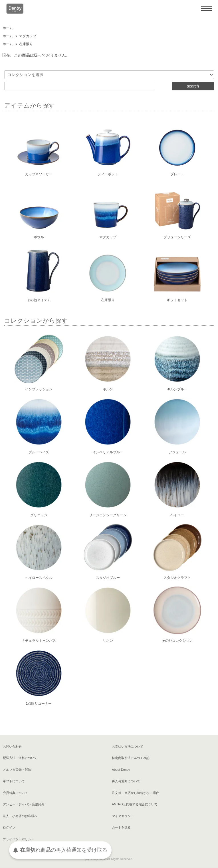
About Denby (121, 770)
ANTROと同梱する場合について (135, 804)
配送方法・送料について (20, 758)
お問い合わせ (12, 746)
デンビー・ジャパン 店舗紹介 (24, 804)
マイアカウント (123, 816)
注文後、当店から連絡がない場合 (135, 793)
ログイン (9, 827)
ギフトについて (14, 781)
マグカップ (28, 36)
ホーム (8, 28)
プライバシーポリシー (19, 839)
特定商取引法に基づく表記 (131, 758)
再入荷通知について (126, 781)
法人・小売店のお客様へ (20, 816)
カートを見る (121, 827)
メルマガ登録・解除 (17, 770)
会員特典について (15, 793)
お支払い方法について (128, 746)
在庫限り (26, 44)
